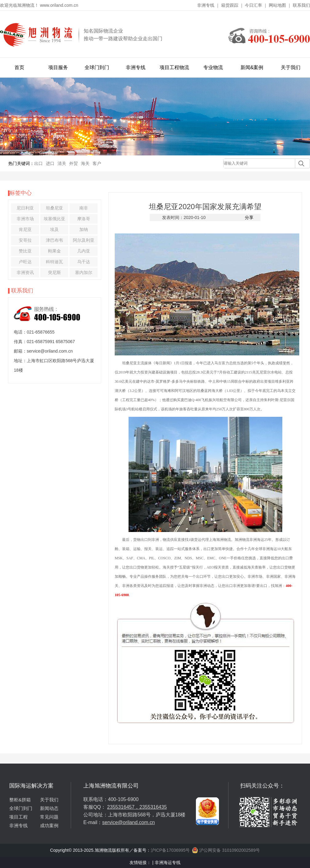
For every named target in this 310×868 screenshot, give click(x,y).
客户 (97, 163)
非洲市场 (25, 219)
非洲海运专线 (168, 862)
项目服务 (58, 67)
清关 (62, 163)
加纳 (84, 229)
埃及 (54, 229)
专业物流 (213, 67)
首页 (19, 67)
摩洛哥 (84, 219)
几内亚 (84, 251)
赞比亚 (25, 251)
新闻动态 (49, 808)
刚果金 (54, 251)
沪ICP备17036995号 (170, 850)
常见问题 (49, 817)
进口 (50, 163)
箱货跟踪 (230, 5)
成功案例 (49, 825)
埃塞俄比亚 (54, 219)
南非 (84, 208)
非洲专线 (206, 5)
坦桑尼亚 (54, 208)
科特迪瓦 (54, 262)
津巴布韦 (54, 240)
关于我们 (291, 67)
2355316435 (153, 807)
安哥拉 (25, 240)
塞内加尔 (84, 272)
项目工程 (18, 817)
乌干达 (84, 262)
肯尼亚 (25, 229)
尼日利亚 (25, 208)
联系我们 (301, 5)
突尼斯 (54, 272)
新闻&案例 (252, 67)
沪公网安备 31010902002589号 (226, 850)
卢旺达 (25, 262)
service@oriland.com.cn (128, 822)
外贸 (74, 163)
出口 (38, 163)
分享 (249, 217)
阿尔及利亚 (84, 240)
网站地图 (277, 5)
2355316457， (123, 807)
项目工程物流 (174, 67)
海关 (85, 163)
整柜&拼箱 (20, 800)
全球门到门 (97, 67)
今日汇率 (253, 5)
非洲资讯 (25, 272)
